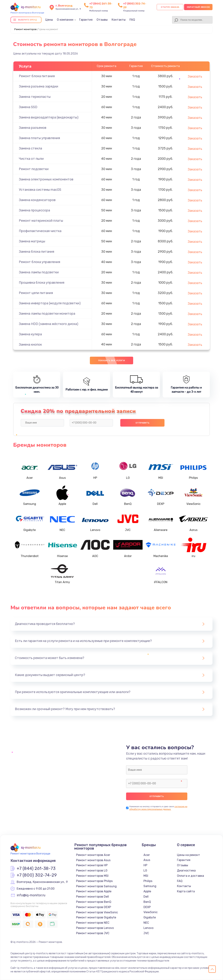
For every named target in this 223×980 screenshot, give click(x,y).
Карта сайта (186, 891)
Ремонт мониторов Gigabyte (96, 917)
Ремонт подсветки (34, 169)
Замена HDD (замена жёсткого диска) (49, 324)
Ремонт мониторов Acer (93, 855)
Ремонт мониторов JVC (93, 933)
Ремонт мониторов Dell (92, 897)
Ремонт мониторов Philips (94, 881)
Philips (148, 881)
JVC (146, 933)
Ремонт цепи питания (36, 293)
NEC (146, 923)
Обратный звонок (198, 7)
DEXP (147, 907)
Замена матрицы (32, 241)
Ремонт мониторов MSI (92, 876)
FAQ (132, 20)
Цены (49, 20)
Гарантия (86, 20)
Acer (147, 855)
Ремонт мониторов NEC (93, 923)
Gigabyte (150, 917)
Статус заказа (170, 7)
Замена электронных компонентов (46, 179)
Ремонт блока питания (37, 76)
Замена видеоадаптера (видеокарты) (49, 117)
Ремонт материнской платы (41, 221)
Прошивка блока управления (42, 283)
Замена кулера (30, 334)
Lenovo (148, 928)
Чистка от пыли (31, 159)
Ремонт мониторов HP (92, 865)
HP (145, 865)
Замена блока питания (37, 252)
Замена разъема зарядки (38, 86)
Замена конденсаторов (37, 200)
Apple (147, 891)
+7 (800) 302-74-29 (37, 875)
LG (145, 870)
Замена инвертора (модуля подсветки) (50, 303)
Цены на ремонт (188, 855)
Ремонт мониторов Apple (94, 891)
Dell (146, 897)
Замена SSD (28, 107)
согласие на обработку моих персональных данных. (158, 808)
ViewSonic (151, 912)
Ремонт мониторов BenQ (94, 902)
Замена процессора (34, 210)
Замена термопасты (35, 97)
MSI (146, 876)
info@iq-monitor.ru (31, 895)
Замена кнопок (30, 345)
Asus (147, 860)
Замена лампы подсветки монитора (47, 314)
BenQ (147, 902)
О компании (65, 20)
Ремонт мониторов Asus (93, 860)
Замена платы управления (39, 138)
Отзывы (102, 20)
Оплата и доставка (190, 876)
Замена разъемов (33, 128)
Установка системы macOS (40, 190)
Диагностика (186, 870)
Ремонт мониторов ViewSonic (97, 912)
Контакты (119, 20)
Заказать (195, 76)
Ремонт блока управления (39, 262)
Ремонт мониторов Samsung (96, 886)
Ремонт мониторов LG (92, 870)
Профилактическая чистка (40, 231)
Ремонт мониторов (25, 29)
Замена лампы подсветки (39, 272)
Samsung (150, 886)
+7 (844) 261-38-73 (36, 869)
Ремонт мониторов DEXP (94, 907)
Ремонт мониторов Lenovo (95, 928)
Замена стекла (30, 148)
